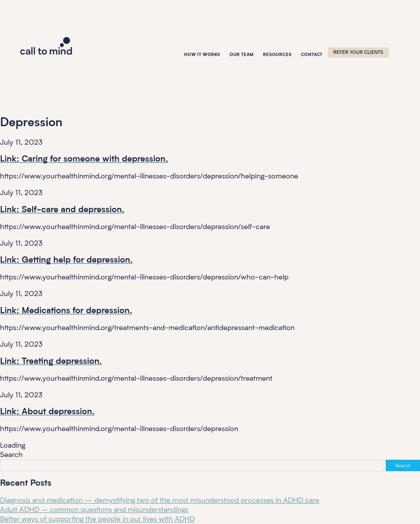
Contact (312, 55)
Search (11, 455)
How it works (202, 55)
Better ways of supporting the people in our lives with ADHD (97, 519)
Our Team (242, 55)
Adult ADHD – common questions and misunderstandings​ (94, 510)
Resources (277, 55)
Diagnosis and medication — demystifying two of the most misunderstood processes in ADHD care (160, 501)
